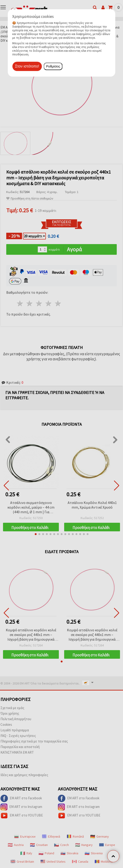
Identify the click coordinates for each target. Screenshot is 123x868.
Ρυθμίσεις (53, 66)
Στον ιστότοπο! (27, 66)
